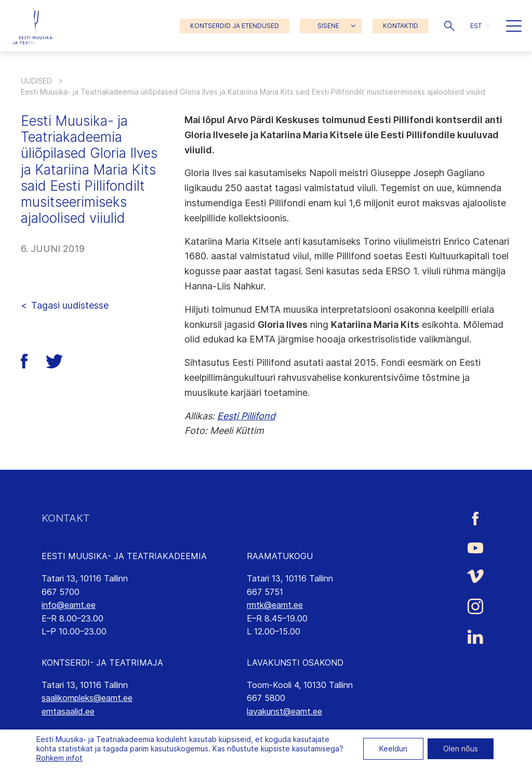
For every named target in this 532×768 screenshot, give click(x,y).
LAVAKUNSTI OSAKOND (295, 663)
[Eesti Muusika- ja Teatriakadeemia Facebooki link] (475, 518)
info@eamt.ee (69, 605)
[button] (449, 26)
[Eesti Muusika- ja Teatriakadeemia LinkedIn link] (475, 637)
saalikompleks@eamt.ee (87, 698)
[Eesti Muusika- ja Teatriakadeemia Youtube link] (475, 547)
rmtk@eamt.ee (275, 605)
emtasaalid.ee (68, 711)
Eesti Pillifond (246, 416)
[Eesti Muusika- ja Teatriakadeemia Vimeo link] (475, 576)
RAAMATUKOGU (280, 556)
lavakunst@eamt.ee (284, 711)
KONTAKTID (401, 26)
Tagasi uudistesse (70, 305)
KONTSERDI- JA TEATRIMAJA (102, 663)
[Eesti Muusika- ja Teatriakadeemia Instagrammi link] (475, 606)
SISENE (328, 26)
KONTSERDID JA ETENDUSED (235, 26)
